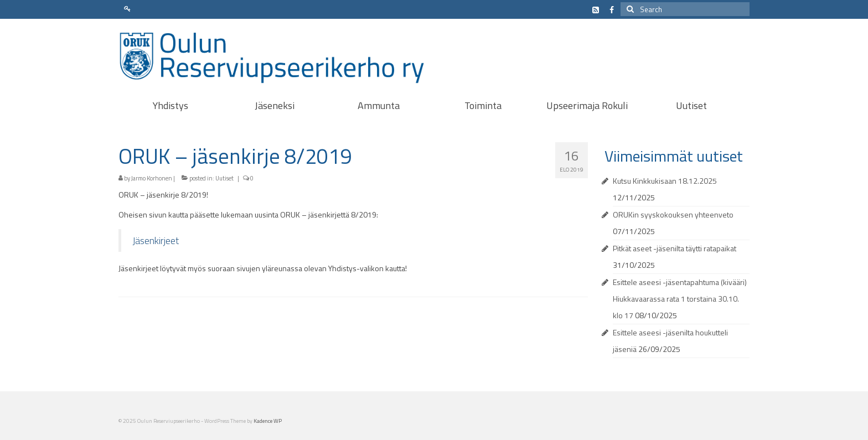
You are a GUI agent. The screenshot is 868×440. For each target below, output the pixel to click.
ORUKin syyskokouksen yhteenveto (673, 214)
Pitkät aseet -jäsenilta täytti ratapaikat (675, 248)
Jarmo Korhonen (152, 178)
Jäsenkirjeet (156, 240)
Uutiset (224, 178)
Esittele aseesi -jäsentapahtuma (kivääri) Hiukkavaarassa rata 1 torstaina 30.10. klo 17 (680, 299)
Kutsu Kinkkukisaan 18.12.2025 (665, 181)
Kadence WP (268, 421)
